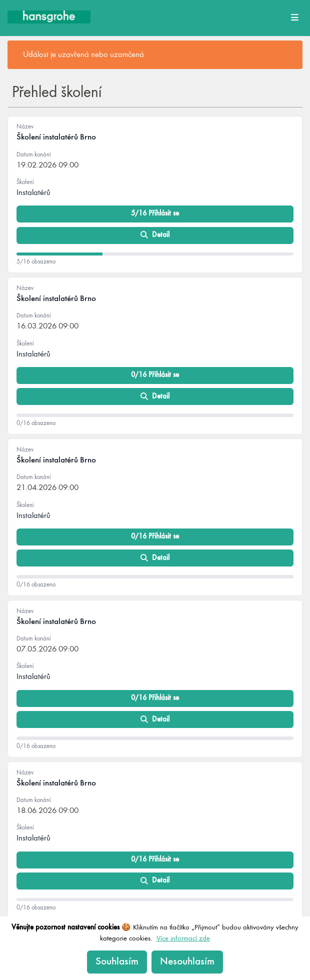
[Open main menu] (294, 17)
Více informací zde (183, 938)
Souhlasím (117, 962)
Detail (155, 235)
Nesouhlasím (187, 962)
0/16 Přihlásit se (155, 375)
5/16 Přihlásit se (155, 213)
